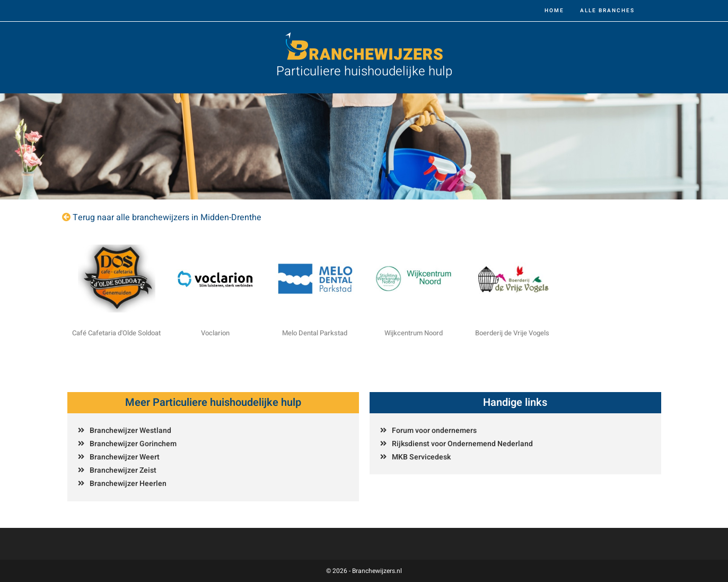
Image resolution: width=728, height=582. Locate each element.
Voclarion (215, 333)
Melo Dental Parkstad (315, 333)
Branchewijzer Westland (130, 431)
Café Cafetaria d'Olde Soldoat (116, 333)
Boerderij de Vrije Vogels (512, 333)
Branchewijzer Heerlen (128, 484)
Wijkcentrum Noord (414, 333)
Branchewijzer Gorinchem (133, 444)
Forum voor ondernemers (434, 431)
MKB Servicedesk (421, 457)
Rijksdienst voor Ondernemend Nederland (462, 444)
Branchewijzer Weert (125, 457)
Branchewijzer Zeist (123, 470)
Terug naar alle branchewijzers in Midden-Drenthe (167, 218)
